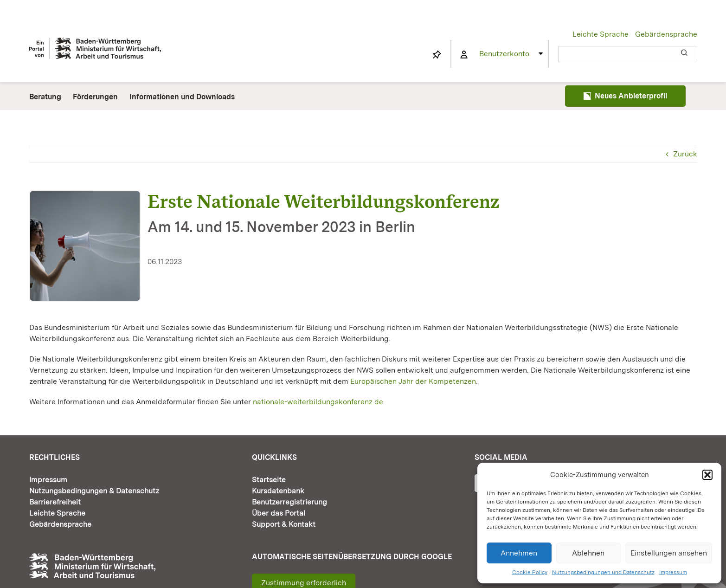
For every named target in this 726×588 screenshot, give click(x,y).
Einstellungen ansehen (669, 553)
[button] (707, 475)
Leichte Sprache (601, 34)
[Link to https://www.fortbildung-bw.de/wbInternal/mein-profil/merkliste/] (437, 55)
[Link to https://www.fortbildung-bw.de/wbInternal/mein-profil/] (464, 55)
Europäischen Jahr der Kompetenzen (413, 381)
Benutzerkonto (504, 54)
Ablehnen (588, 553)
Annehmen (519, 553)
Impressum (673, 572)
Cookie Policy (530, 572)
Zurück (685, 154)
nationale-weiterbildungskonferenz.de (318, 402)
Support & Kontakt (284, 524)
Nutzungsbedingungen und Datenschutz (603, 572)
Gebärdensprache (666, 34)
